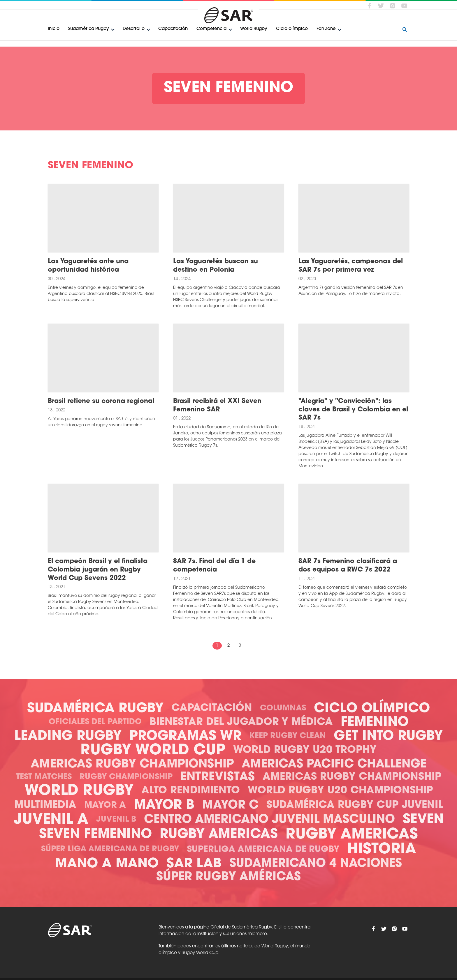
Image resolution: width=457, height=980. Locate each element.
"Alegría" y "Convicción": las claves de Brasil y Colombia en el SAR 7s (353, 410)
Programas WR (185, 736)
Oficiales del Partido (95, 722)
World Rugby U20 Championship (340, 791)
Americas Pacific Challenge (334, 765)
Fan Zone (326, 29)
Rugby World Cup (153, 751)
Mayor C (230, 806)
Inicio (54, 29)
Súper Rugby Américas (228, 877)
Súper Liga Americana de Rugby (110, 849)
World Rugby (254, 29)
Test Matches (44, 777)
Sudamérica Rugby (89, 29)
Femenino (375, 722)
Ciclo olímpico (292, 29)
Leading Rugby (68, 736)
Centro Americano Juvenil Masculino (269, 820)
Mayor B (164, 805)
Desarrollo (134, 29)
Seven (423, 820)
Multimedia (45, 805)
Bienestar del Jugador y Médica (241, 722)
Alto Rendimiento (191, 791)
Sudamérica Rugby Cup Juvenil (355, 805)
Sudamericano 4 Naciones (316, 864)
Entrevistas (218, 777)
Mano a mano (107, 864)
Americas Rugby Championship (132, 765)
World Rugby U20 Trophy (305, 750)
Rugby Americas (219, 835)
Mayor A (105, 805)
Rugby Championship (126, 777)
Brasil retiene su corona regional (101, 401)
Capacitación (173, 29)
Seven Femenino (95, 835)
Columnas (283, 709)
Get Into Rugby (388, 736)
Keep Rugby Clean (288, 736)
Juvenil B (116, 820)
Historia (382, 850)
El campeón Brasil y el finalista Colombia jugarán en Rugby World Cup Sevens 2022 (98, 570)
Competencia (211, 29)
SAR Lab (194, 864)
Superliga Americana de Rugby (263, 850)
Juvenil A (51, 820)
